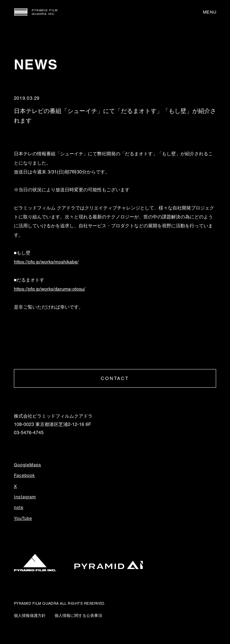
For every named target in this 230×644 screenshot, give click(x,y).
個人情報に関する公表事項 (78, 616)
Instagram (25, 497)
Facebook (24, 475)
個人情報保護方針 (30, 616)
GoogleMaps (28, 465)
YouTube (23, 518)
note (19, 507)
